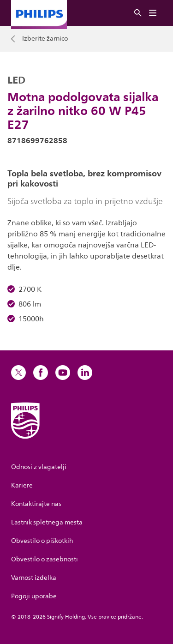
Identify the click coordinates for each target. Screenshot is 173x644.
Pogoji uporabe (34, 596)
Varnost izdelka (34, 578)
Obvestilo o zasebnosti (45, 559)
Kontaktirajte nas (36, 504)
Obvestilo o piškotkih (42, 541)
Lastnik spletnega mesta (47, 522)
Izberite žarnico (45, 39)
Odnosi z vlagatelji (39, 467)
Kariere (22, 485)
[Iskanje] (138, 13)
